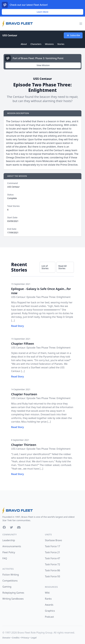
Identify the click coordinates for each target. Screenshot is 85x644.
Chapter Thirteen (24, 445)
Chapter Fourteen (24, 394)
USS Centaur (10, 35)
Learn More (43, 12)
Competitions (10, 581)
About (24, 44)
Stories (61, 44)
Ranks (48, 599)
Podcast (49, 617)
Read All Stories (63, 267)
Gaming (7, 587)
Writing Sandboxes (13, 599)
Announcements (12, 546)
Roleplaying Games (13, 593)
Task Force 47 (52, 558)
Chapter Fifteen (23, 344)
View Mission (43, 65)
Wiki (47, 593)
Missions (49, 44)
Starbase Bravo (53, 540)
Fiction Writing (11, 575)
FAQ (5, 558)
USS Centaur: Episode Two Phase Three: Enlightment (41, 297)
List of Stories (45, 267)
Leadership (9, 540)
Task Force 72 (52, 564)
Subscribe (73, 35)
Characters (36, 44)
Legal (34, 638)
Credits (16, 638)
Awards (49, 605)
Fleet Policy (9, 552)
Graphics (50, 611)
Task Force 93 (52, 576)
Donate (6, 638)
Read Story (17, 326)
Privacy (25, 638)
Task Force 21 (52, 552)
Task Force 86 (52, 570)
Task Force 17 (52, 546)
